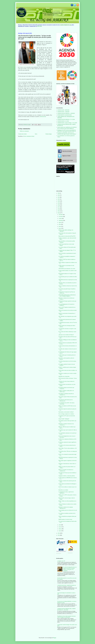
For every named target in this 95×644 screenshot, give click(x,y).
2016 (59, 209)
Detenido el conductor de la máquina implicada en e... (66, 508)
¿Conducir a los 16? (61, 561)
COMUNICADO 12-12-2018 (63, 121)
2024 (59, 193)
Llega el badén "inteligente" (64, 419)
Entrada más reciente (23, 134)
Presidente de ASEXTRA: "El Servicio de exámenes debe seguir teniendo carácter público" (67, 133)
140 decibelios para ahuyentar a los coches (67, 269)
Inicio (36, 134)
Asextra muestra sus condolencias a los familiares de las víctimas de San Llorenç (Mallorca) (67, 128)
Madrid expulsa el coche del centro (65, 519)
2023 (59, 195)
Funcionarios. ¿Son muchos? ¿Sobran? (66, 412)
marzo (60, 527)
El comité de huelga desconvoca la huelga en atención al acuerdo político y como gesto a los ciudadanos (70, 569)
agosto (60, 222)
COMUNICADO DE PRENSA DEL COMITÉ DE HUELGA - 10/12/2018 (66, 609)
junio (60, 226)
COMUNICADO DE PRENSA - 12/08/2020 (66, 113)
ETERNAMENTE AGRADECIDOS (65, 115)
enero (60, 531)
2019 (59, 203)
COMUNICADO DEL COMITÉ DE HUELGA (67, 585)
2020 (59, 201)
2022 (59, 197)
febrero (60, 529)
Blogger (55, 638)
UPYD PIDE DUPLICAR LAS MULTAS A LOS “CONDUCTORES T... (67, 296)
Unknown (26, 125)
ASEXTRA (39, 26)
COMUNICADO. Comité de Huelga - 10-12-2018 (67, 123)
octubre (60, 219)
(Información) (43, 116)
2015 (59, 211)
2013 (59, 533)
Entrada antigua (49, 134)
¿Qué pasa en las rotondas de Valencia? (66, 335)
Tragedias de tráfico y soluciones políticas (67, 476)
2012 (59, 535)
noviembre (61, 217)
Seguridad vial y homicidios (64, 376)
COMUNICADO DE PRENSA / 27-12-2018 (66, 119)
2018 (59, 205)
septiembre (61, 221)
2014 (59, 213)
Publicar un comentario (24, 131)
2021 (59, 199)
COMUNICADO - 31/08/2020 (63, 112)
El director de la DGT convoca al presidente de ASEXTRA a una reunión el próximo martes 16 (67, 131)
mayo (60, 228)
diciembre (61, 215)
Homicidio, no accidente (63, 490)
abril (60, 525)
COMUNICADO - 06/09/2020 (63, 110)
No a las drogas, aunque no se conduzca (66, 414)
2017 (59, 207)
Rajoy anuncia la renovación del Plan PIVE (67, 236)
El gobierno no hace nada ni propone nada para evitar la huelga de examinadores (66, 617)
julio (60, 224)
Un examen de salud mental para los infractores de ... (66, 400)
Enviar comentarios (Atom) (29, 136)
